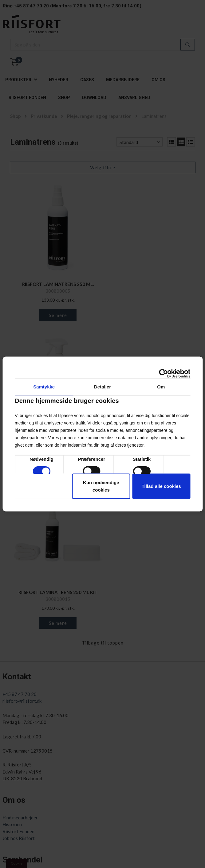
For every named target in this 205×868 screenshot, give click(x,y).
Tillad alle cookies (161, 486)
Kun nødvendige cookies (101, 486)
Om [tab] (161, 387)
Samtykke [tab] (44, 387)
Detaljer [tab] (102, 387)
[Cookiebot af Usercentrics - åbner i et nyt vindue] (163, 374)
